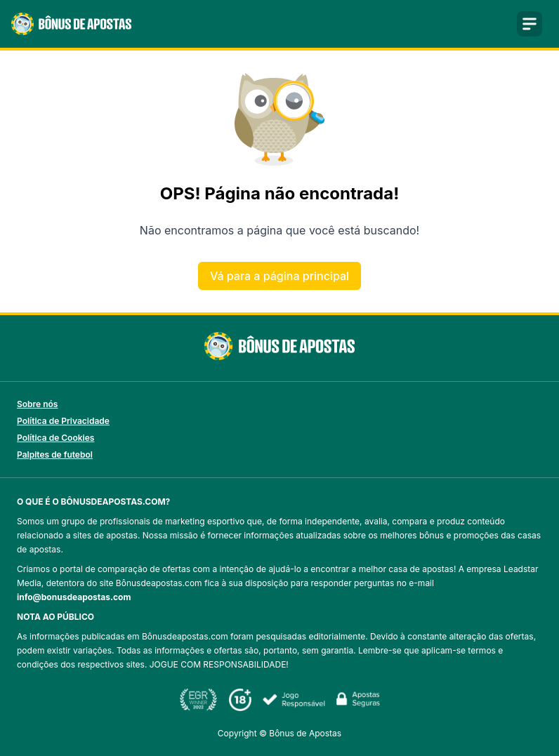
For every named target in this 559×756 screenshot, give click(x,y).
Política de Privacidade (63, 421)
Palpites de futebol (55, 455)
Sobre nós (37, 404)
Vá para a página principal (279, 276)
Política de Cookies (55, 438)
